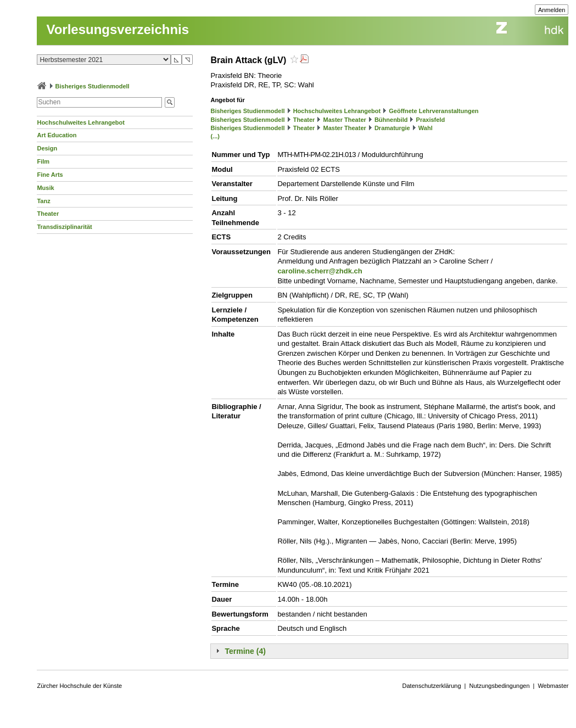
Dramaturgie (392, 128)
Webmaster (553, 686)
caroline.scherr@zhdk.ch (320, 271)
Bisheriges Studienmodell (93, 86)
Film (43, 161)
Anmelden (552, 10)
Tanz (43, 201)
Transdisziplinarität (64, 227)
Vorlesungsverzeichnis (118, 29)
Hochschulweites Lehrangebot (81, 122)
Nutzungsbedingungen (499, 686)
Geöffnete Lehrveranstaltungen (434, 111)
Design (47, 148)
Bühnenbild (391, 120)
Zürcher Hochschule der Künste (79, 686)
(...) (215, 136)
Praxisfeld (431, 120)
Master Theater (345, 120)
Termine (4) (245, 651)
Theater (48, 214)
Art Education (57, 135)
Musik (45, 188)
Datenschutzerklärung (432, 686)
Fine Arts (50, 175)
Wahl (426, 128)
